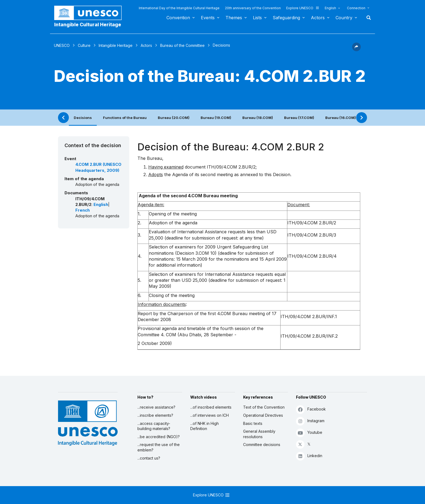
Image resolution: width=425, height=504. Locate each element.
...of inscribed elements (211, 407)
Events (208, 18)
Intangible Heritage (116, 45)
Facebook (311, 409)
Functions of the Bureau (125, 118)
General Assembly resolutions (259, 434)
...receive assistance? (156, 407)
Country (344, 18)
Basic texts (253, 423)
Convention (178, 18)
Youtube (309, 433)
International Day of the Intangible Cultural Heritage (179, 8)
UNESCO (62, 45)
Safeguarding (286, 18)
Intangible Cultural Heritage (88, 25)
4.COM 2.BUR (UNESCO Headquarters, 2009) (98, 167)
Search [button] (367, 18)
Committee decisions (262, 445)
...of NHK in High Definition (205, 426)
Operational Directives (263, 415)
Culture (84, 45)
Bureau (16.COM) (341, 118)
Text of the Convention (264, 407)
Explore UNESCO (303, 8)
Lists (257, 18)
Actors (318, 18)
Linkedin (309, 456)
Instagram (310, 421)
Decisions (83, 118)
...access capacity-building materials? (154, 426)
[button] (356, 50)
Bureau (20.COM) (174, 118)
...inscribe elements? (155, 415)
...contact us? (149, 458)
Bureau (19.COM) (216, 118)
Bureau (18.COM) (258, 118)
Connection (356, 8)
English (330, 8)
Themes (234, 18)
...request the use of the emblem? (159, 447)
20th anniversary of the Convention (253, 8)
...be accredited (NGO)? (159, 437)
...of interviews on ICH (210, 415)
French (83, 210)
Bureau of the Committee (182, 45)
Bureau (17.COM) (299, 118)
